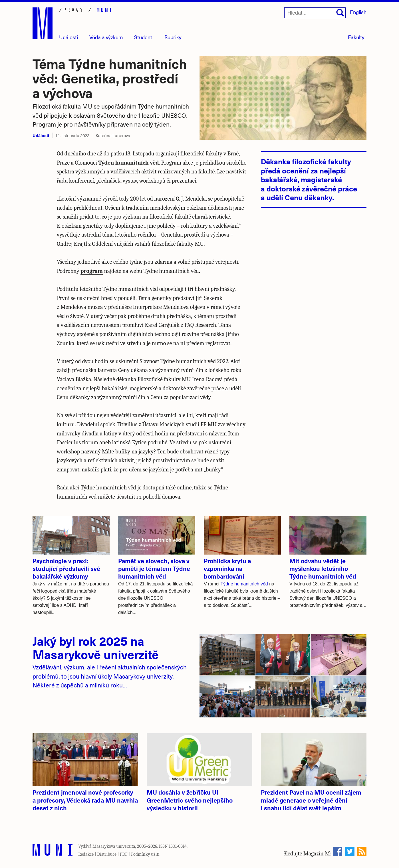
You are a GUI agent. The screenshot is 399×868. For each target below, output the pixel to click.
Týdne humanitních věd (244, 584)
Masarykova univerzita (114, 846)
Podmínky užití (145, 854)
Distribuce (107, 854)
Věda (106, 37)
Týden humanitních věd (128, 163)
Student (143, 37)
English (358, 12)
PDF (124, 854)
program (92, 271)
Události (68, 37)
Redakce (86, 854)
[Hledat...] (315, 13)
